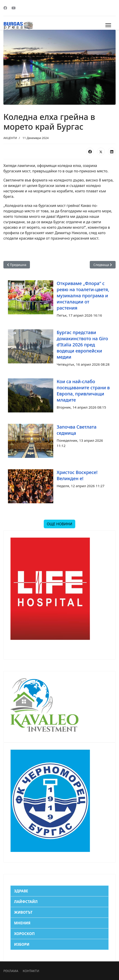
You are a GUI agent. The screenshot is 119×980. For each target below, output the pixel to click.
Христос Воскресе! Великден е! (77, 475)
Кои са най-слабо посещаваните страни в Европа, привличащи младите (83, 391)
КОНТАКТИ (31, 971)
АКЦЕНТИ (10, 138)
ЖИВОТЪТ (23, 912)
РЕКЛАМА (11, 971)
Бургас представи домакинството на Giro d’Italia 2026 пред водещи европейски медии (82, 345)
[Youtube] (14, 8)
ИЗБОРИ (22, 944)
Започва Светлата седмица (77, 430)
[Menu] (108, 25)
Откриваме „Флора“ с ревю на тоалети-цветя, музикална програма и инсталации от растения (83, 296)
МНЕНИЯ (22, 923)
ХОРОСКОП (24, 934)
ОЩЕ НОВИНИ (59, 524)
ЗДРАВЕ (21, 891)
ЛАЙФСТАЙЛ (26, 902)
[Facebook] (5, 8)
